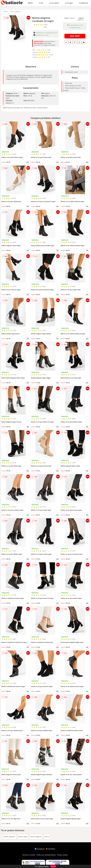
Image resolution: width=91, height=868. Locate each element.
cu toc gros (69, 3)
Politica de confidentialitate (46, 855)
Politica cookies (62, 855)
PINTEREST (51, 849)
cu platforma (83, 3)
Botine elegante (36, 837)
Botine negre (23, 837)
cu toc (41, 3)
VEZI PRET (75, 36)
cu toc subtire (54, 3)
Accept (53, 866)
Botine (30, 3)
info (28, 162)
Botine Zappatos (15, 11)
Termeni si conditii (29, 855)
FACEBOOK (40, 849)
